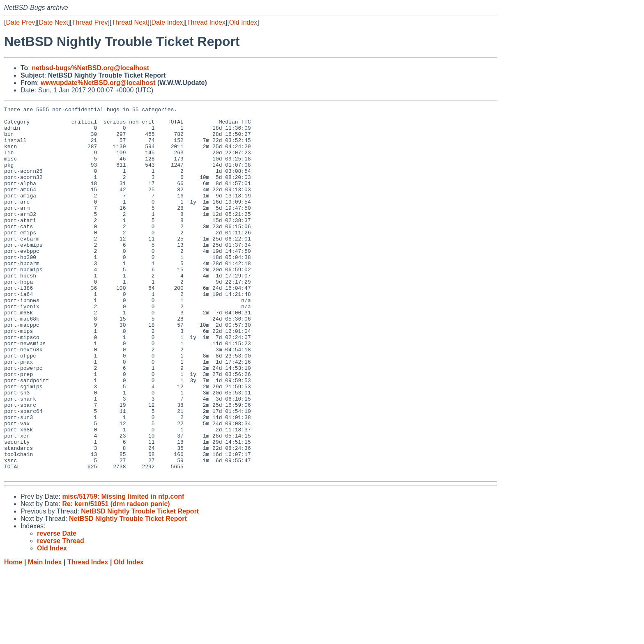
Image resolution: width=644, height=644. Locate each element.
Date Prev (20, 22)
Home (13, 636)
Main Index (45, 636)
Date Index (167, 22)
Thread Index (206, 22)
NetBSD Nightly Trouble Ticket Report (140, 585)
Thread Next (129, 22)
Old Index (243, 22)
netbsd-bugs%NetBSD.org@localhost (90, 68)
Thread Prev (90, 22)
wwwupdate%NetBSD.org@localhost (98, 83)
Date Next (53, 22)
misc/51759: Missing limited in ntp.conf (123, 570)
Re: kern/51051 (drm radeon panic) (116, 578)
